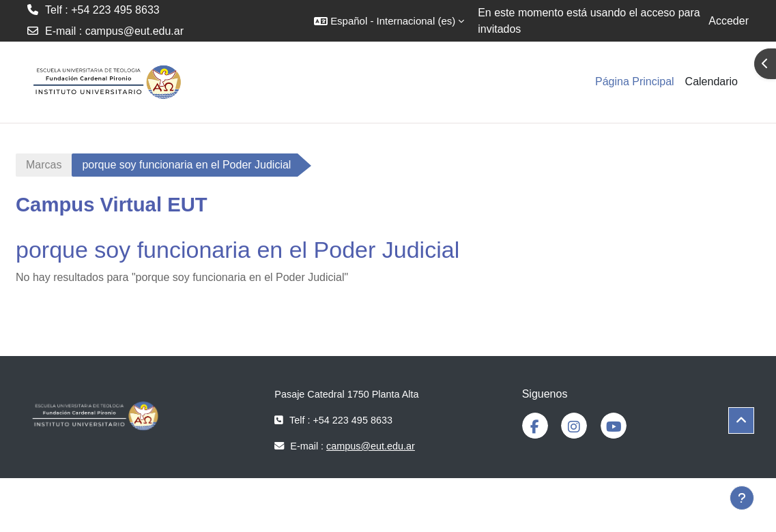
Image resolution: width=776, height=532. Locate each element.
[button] (389, 21)
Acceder (729, 21)
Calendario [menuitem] (712, 82)
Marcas (44, 165)
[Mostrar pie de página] (742, 498)
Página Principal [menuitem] (635, 82)
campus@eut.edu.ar (134, 31)
